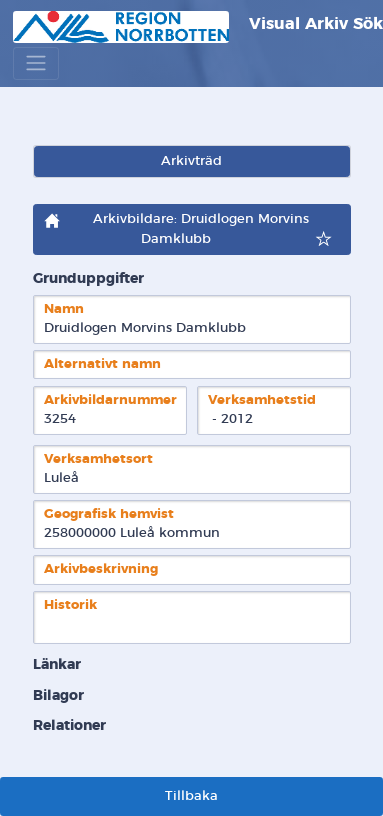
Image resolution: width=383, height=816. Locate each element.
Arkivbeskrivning (101, 569)
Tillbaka (191, 796)
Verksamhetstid (262, 400)
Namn (64, 309)
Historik (70, 605)
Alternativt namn (102, 364)
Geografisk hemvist (109, 514)
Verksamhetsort (98, 459)
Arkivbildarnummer (110, 400)
